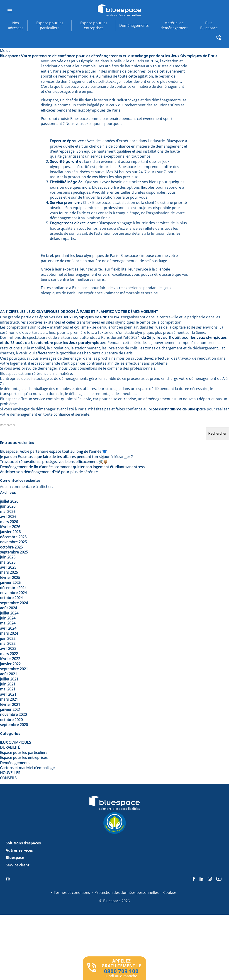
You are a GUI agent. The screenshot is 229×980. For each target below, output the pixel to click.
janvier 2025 (10, 583)
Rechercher (8, 425)
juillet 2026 (9, 501)
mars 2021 (9, 699)
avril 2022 (8, 648)
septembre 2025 (14, 552)
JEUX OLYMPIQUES (16, 742)
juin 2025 (8, 557)
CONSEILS (8, 778)
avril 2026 (8, 517)
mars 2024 (9, 633)
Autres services (19, 850)
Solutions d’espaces (23, 843)
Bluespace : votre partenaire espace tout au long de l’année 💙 (53, 451)
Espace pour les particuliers (50, 25)
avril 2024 (8, 628)
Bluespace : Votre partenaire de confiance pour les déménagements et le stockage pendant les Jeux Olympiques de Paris (109, 56)
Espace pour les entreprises (94, 25)
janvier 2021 (10, 709)
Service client (18, 865)
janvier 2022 (10, 664)
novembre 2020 (13, 714)
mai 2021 (8, 689)
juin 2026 (8, 506)
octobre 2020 (11, 720)
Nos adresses (16, 25)
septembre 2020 (14, 725)
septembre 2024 (14, 603)
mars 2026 (9, 522)
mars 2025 (9, 572)
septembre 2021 (14, 669)
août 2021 (9, 674)
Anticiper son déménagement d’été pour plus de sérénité (49, 472)
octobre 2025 (11, 547)
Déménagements (134, 25)
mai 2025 (8, 562)
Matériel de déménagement (174, 25)
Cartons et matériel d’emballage (27, 768)
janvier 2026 (10, 532)
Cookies (170, 892)
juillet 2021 (9, 679)
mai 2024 (8, 623)
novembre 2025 (13, 542)
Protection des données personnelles (127, 892)
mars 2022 (9, 654)
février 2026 (10, 527)
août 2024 (9, 608)
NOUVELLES (10, 773)
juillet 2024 (9, 613)
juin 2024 (8, 618)
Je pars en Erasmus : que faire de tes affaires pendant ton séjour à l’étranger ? (66, 457)
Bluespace (15, 858)
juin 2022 (8, 639)
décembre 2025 (13, 537)
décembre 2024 (13, 588)
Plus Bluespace (209, 25)
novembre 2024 (13, 593)
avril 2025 (8, 567)
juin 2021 (8, 684)
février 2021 (10, 705)
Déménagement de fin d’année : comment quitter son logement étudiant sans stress (72, 467)
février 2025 (10, 578)
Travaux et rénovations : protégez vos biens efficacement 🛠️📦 (54, 462)
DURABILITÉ (10, 747)
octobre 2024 (11, 598)
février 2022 (10, 659)
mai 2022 (8, 644)
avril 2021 (8, 694)
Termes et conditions (72, 892)
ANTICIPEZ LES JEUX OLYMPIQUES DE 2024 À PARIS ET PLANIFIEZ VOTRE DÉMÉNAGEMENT (79, 312)
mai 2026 (8, 512)
